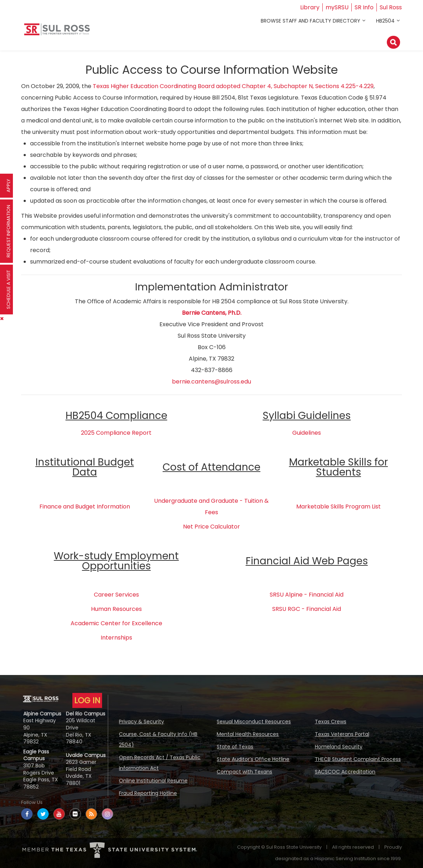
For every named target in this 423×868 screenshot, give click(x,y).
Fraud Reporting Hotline (148, 793)
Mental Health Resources (248, 734)
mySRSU (337, 7)
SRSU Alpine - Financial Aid (307, 595)
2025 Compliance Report (116, 433)
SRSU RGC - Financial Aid (307, 609)
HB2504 (385, 21)
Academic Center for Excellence (116, 623)
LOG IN (87, 700)
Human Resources (116, 609)
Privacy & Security (141, 722)
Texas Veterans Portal (342, 734)
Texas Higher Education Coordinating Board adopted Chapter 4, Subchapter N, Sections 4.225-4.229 (233, 86)
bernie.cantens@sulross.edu (211, 382)
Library (310, 7)
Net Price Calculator (211, 527)
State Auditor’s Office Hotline (253, 759)
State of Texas (235, 747)
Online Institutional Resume (153, 781)
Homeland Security (339, 747)
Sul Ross (391, 7)
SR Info (364, 7)
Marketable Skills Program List (338, 507)
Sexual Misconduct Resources (254, 722)
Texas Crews (331, 722)
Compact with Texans (244, 772)
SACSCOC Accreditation (345, 772)
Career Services (116, 595)
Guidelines (307, 433)
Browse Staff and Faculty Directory (311, 21)
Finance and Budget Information (85, 507)
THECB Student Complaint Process (358, 759)
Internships (116, 638)
